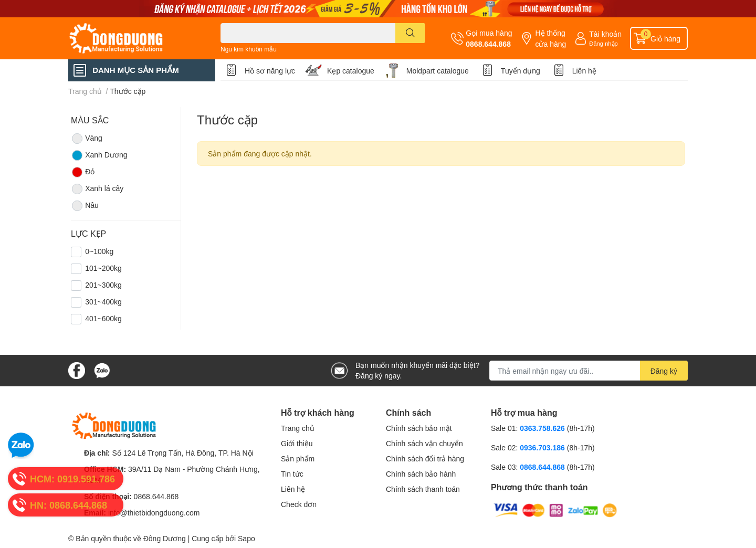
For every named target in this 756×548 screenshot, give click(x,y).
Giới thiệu (297, 443)
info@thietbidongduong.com (154, 513)
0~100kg (99, 251)
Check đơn (299, 504)
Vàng (87, 139)
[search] (410, 33)
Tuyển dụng (521, 71)
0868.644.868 (488, 44)
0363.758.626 (543, 428)
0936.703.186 (543, 447)
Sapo (246, 538)
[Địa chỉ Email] (589, 371)
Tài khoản (605, 34)
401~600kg (103, 318)
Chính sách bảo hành (421, 474)
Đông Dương (165, 538)
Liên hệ (584, 71)
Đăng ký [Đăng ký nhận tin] (664, 371)
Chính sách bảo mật (419, 428)
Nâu (85, 206)
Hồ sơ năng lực (270, 71)
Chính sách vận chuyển (424, 443)
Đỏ (83, 172)
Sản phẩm (298, 459)
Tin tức (292, 474)
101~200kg (103, 268)
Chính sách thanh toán (423, 489)
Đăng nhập (603, 43)
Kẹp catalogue (351, 71)
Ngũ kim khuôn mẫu (249, 49)
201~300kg (103, 285)
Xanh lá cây (97, 189)
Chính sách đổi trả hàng (425, 459)
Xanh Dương (99, 155)
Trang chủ (298, 428)
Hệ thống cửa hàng (550, 38)
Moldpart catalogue (438, 71)
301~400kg (103, 302)
